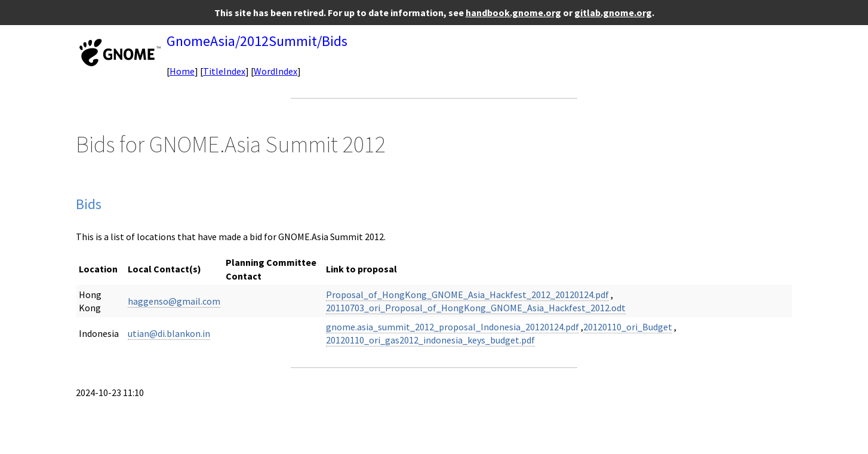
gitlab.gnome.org (613, 13)
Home (182, 71)
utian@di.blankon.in (169, 333)
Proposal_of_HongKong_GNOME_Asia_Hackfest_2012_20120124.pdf (467, 295)
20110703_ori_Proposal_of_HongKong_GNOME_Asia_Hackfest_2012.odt (476, 308)
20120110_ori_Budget (628, 327)
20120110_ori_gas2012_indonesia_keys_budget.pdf (430, 340)
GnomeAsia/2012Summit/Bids (257, 41)
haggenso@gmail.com (174, 301)
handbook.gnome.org (513, 13)
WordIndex (276, 71)
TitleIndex (224, 71)
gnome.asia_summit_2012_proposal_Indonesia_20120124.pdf (453, 327)
